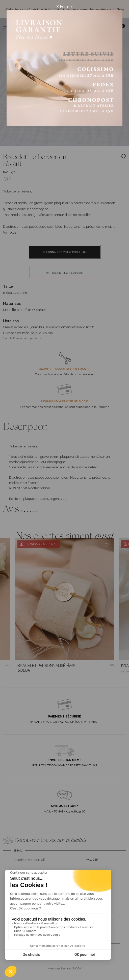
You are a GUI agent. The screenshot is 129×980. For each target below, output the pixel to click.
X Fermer (65, 7)
